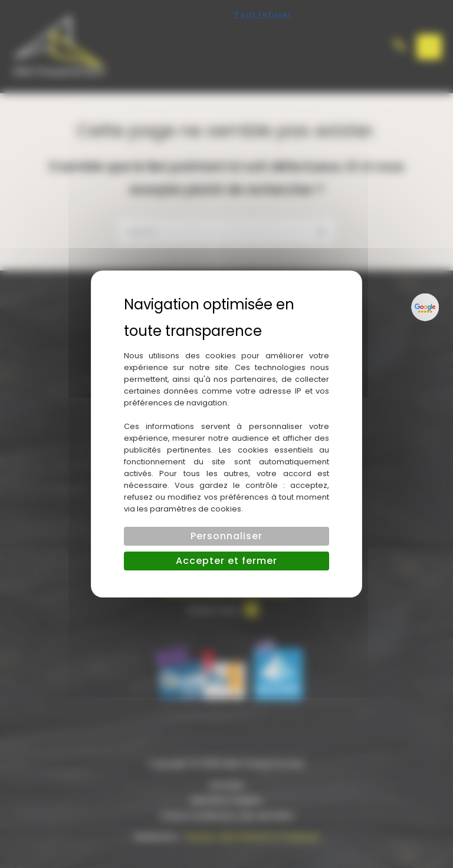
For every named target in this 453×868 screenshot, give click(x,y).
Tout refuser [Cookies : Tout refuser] (263, 14)
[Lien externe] (425, 307)
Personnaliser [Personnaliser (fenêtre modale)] (226, 536)
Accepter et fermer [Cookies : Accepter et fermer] (226, 561)
